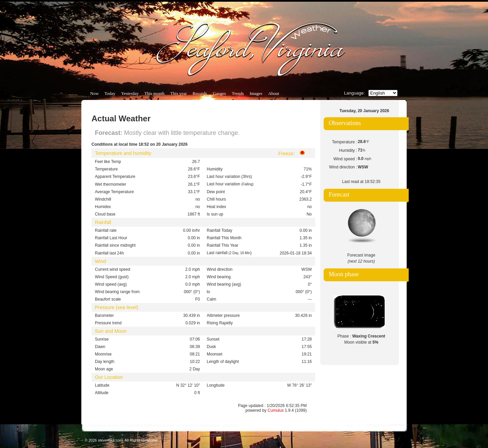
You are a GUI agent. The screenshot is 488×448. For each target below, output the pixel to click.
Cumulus (276, 410)
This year (179, 93)
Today (110, 93)
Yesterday (130, 93)
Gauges (219, 93)
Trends (238, 93)
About (274, 93)
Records (200, 93)
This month (155, 93)
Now (94, 93)
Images (256, 93)
